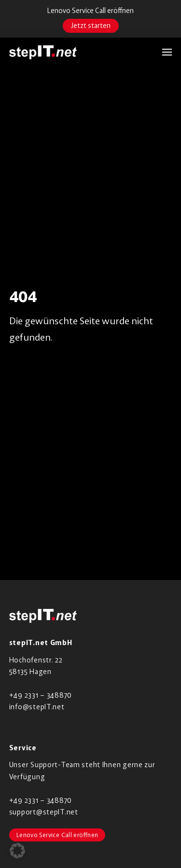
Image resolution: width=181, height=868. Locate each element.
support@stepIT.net (44, 812)
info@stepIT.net (37, 707)
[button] (162, 52)
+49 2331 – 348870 (41, 695)
